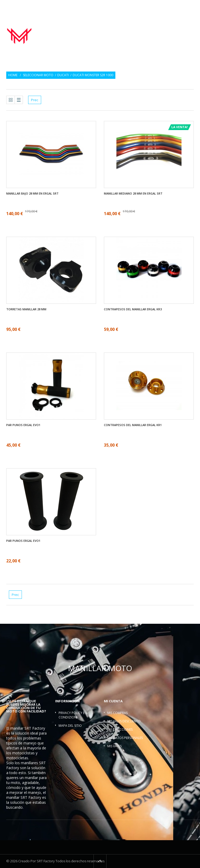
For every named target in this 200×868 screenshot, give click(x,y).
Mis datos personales (125, 738)
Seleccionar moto (38, 75)
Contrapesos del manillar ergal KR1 (133, 425)
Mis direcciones (120, 729)
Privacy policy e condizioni (72, 715)
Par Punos (133, 27)
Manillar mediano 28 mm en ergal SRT (133, 194)
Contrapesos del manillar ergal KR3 (133, 309)
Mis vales (114, 746)
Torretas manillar (129, 33)
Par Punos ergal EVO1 (23, 425)
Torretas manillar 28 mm (26, 309)
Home (13, 75)
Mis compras (117, 713)
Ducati (63, 75)
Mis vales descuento (124, 721)
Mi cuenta (113, 701)
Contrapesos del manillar (169, 27)
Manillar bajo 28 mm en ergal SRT (32, 194)
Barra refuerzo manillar (172, 33)
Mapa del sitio (70, 726)
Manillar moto (106, 27)
